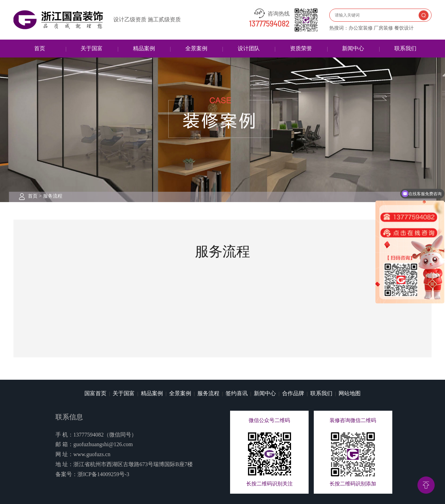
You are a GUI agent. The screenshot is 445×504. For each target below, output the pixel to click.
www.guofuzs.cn (92, 454)
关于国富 (92, 48)
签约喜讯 (237, 393)
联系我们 (405, 48)
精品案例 (144, 48)
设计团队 (249, 48)
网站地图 (350, 393)
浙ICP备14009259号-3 (103, 474)
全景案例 (196, 48)
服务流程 (53, 196)
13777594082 (269, 24)
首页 (40, 48)
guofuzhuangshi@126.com (103, 444)
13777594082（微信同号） (105, 435)
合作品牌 (293, 393)
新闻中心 (353, 48)
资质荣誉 (301, 48)
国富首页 (95, 393)
